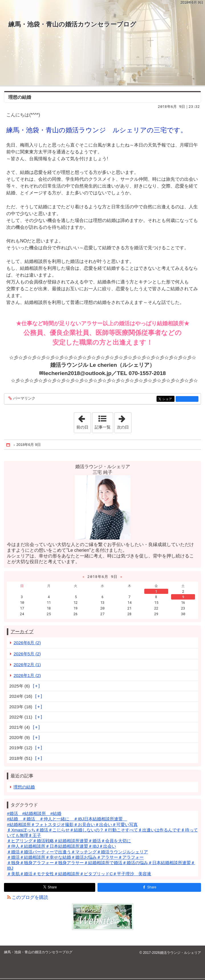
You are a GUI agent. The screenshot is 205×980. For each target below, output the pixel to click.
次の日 (124, 421)
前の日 (84, 421)
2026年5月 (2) (27, 654)
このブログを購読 (30, 897)
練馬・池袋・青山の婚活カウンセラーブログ (72, 24)
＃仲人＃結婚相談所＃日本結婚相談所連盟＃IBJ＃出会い (61, 846)
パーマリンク (24, 399)
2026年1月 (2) (27, 675)
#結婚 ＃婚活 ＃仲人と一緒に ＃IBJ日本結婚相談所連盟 (67, 819)
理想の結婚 (20, 97)
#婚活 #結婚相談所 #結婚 (34, 813)
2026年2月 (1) (27, 665)
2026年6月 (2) (27, 643)
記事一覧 (103, 427)
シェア (168, 399)
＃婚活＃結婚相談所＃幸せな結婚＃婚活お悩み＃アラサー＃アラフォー (75, 857)
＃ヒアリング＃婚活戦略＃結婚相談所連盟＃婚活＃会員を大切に (69, 841)
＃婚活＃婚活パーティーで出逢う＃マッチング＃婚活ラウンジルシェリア (77, 852)
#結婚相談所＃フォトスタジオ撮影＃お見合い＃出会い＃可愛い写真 (72, 824)
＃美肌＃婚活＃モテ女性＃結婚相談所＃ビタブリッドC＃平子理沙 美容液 (79, 874)
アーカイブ (22, 632)
